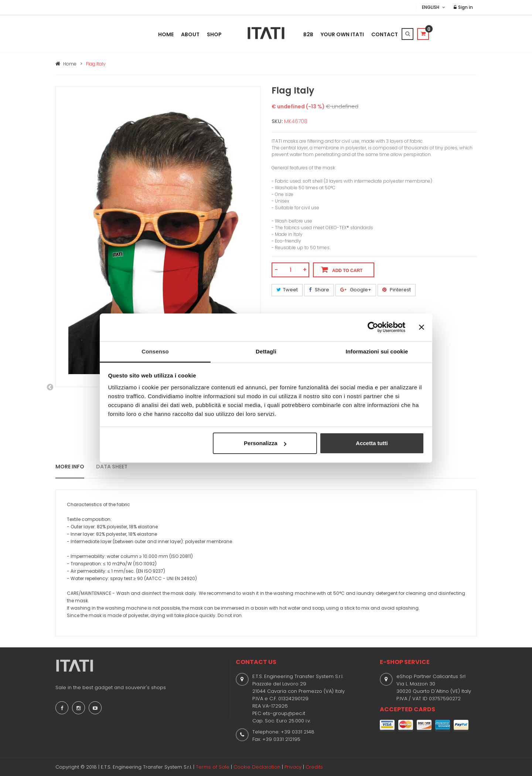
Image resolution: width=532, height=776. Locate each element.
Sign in (463, 7)
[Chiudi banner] (422, 327)
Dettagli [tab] (266, 351)
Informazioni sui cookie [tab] (377, 351)
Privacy (293, 767)
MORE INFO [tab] (70, 467)
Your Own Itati (342, 34)
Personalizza (265, 443)
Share (319, 290)
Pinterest (397, 290)
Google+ (356, 290)
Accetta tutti (372, 443)
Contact (385, 34)
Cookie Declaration (257, 767)
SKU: (277, 121)
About (190, 34)
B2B (308, 34)
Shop (214, 34)
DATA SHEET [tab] (112, 467)
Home (166, 34)
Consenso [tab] (155, 351)
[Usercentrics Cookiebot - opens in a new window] (373, 327)
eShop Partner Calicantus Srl (431, 676)
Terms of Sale (213, 767)
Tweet (287, 290)
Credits (314, 767)
